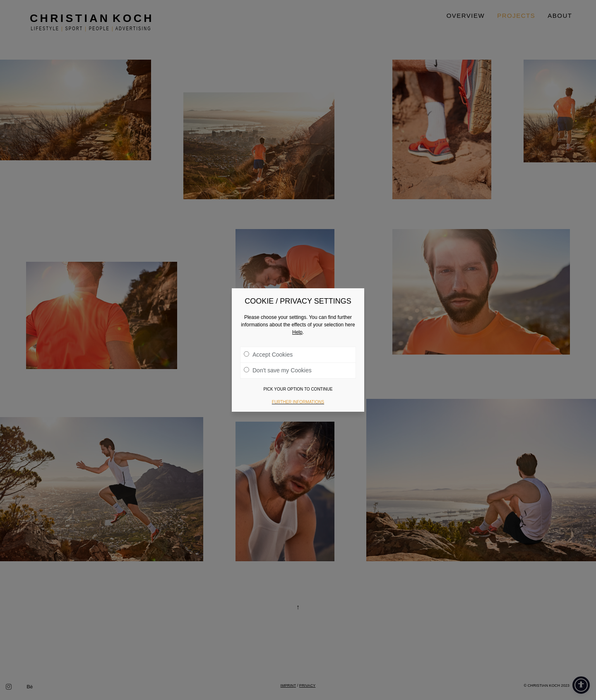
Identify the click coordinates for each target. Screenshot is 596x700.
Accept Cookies (268, 355)
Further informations (298, 402)
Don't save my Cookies (278, 370)
